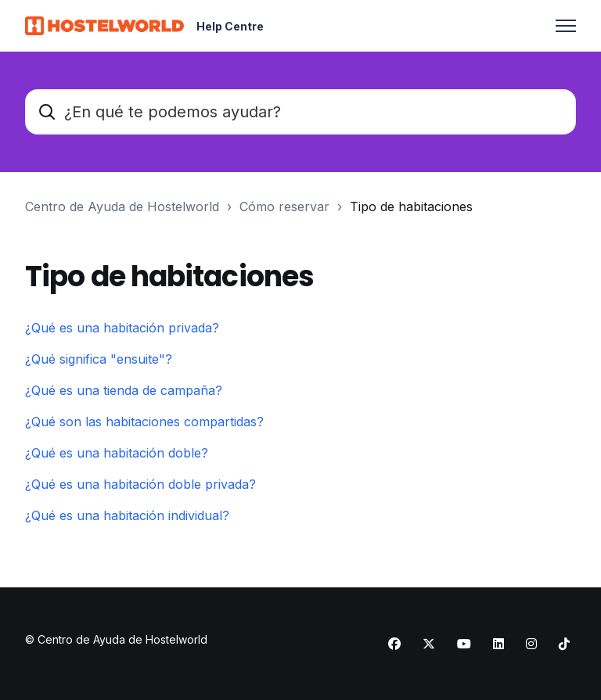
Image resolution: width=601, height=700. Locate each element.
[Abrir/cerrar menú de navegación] (566, 26)
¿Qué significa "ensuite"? (99, 359)
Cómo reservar (284, 206)
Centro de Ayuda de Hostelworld (122, 206)
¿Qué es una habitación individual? (127, 515)
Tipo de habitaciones (411, 206)
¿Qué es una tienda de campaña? (124, 390)
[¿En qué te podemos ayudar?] (300, 112)
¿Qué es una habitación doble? (117, 453)
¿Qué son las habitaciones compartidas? (144, 422)
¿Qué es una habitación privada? (122, 328)
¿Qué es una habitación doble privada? (140, 484)
